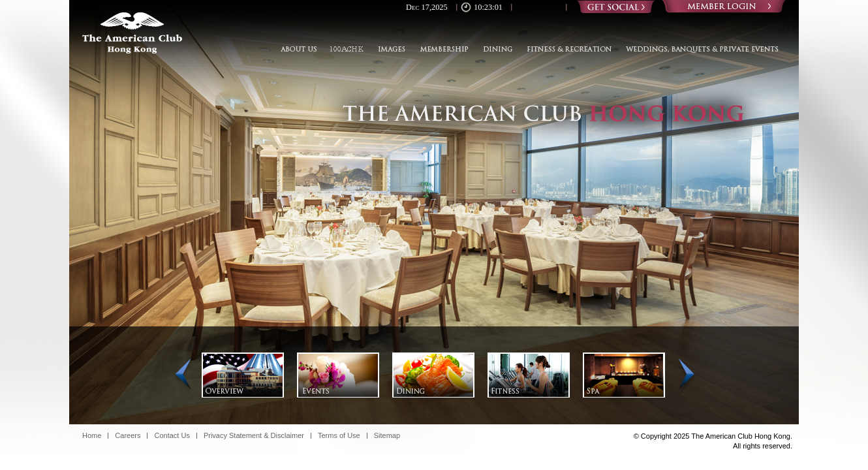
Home (92, 436)
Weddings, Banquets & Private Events (699, 50)
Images (391, 50)
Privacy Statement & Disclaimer (254, 436)
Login (724, 7)
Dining (497, 50)
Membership (443, 50)
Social (616, 7)
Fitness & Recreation (569, 50)
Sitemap (387, 436)
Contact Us (172, 436)
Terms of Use (339, 436)
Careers (128, 436)
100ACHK (347, 50)
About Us (302, 50)
